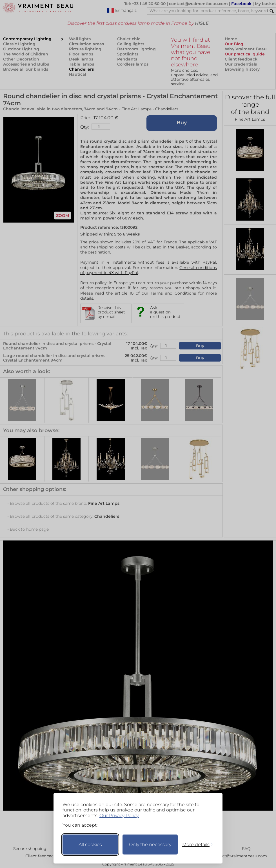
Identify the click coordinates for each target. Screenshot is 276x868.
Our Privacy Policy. (119, 816)
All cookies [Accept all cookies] (90, 845)
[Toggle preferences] (195, 845)
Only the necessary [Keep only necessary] (150, 845)
